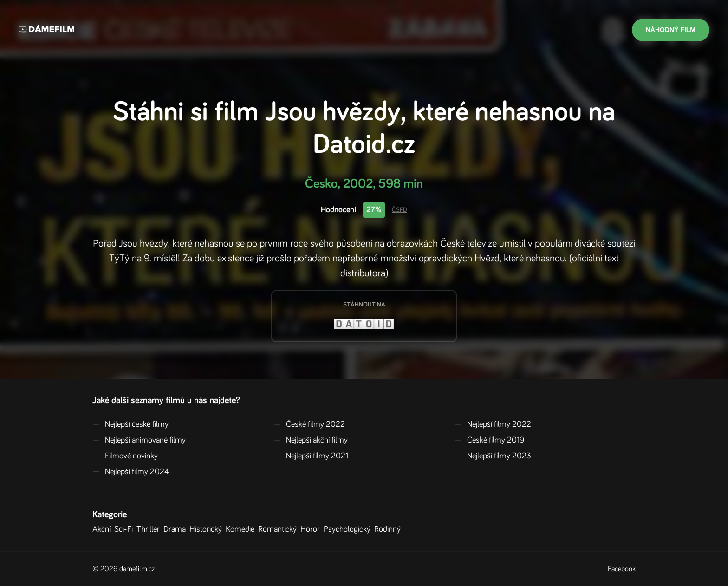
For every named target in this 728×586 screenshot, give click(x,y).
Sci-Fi (125, 529)
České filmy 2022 (309, 424)
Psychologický (349, 529)
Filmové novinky (125, 456)
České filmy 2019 (489, 440)
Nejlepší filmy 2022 (493, 424)
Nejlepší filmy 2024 (131, 472)
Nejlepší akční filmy (311, 440)
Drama (176, 529)
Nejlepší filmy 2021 (311, 456)
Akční (103, 529)
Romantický (279, 529)
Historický (208, 529)
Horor (312, 529)
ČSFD (400, 210)
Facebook (622, 569)
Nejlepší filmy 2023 (493, 456)
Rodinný (389, 529)
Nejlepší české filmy (130, 424)
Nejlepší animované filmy (139, 440)
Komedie (242, 529)
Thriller (150, 529)
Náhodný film (671, 30)
